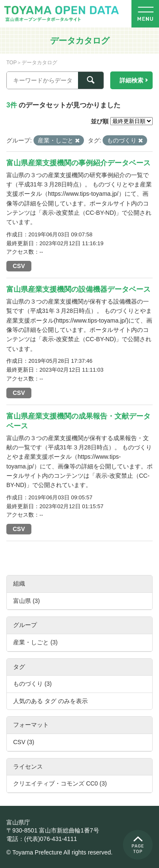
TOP (11, 63)
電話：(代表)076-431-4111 (42, 839)
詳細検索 (131, 80)
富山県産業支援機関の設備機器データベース (78, 289)
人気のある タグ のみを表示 (50, 701)
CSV (19, 266)
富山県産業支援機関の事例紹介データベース (78, 163)
